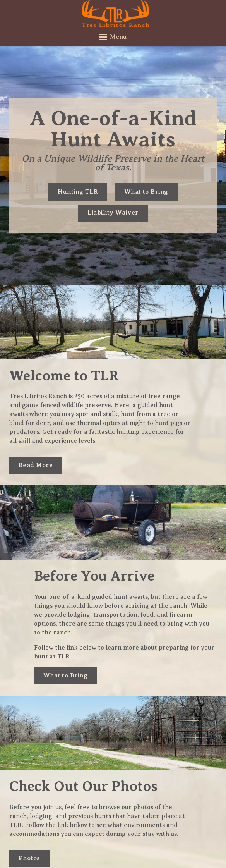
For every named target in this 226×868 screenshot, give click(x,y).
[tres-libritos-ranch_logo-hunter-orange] (116, 14)
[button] (113, 37)
